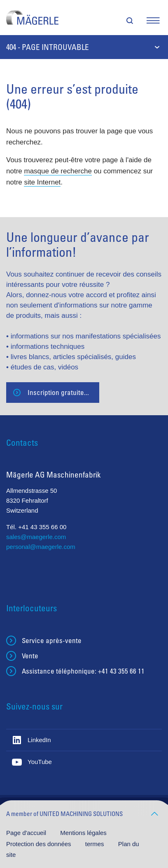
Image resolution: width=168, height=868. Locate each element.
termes (96, 844)
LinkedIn (39, 740)
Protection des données (40, 844)
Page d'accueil (27, 833)
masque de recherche (58, 171)
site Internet (42, 182)
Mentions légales (83, 833)
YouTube (40, 762)
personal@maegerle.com (41, 547)
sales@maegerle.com (36, 537)
